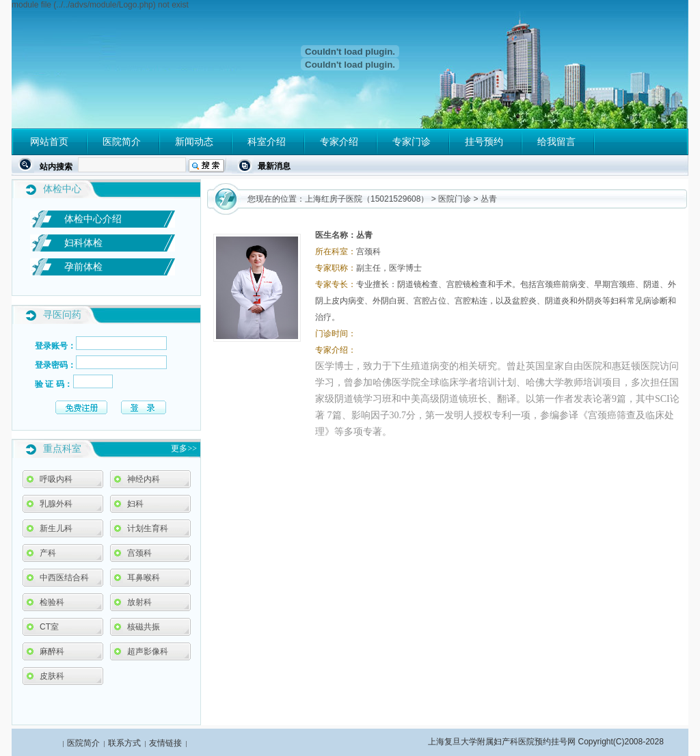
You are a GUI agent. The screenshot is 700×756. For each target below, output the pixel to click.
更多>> (184, 448)
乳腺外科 (56, 504)
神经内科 (144, 479)
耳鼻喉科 (144, 578)
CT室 (49, 627)
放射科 (139, 602)
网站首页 (49, 141)
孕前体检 (83, 267)
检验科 (52, 602)
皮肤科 (52, 676)
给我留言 (556, 141)
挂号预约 (484, 141)
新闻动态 (194, 141)
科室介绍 (267, 141)
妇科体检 (83, 243)
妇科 (135, 504)
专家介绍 (339, 141)
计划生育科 (148, 528)
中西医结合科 (64, 578)
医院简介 (122, 141)
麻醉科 (52, 651)
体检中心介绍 (93, 219)
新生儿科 (56, 528)
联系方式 (124, 743)
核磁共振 (144, 627)
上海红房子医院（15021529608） (367, 199)
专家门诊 (412, 141)
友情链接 (165, 743)
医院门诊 (455, 199)
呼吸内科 (56, 479)
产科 (48, 553)
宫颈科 (139, 553)
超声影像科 (148, 651)
